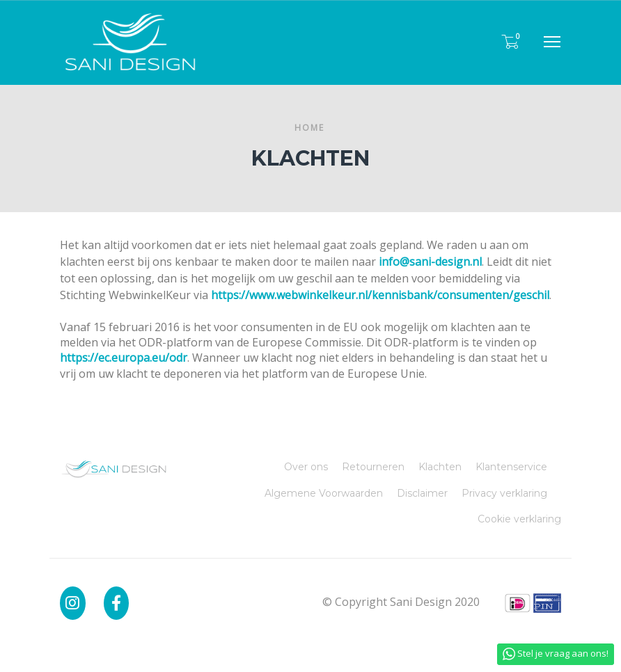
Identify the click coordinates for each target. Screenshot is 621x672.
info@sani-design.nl (430, 262)
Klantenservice (511, 467)
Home (309, 128)
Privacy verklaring (504, 493)
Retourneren (373, 467)
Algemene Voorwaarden (324, 493)
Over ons (306, 467)
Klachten (440, 467)
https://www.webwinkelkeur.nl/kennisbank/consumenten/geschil (380, 295)
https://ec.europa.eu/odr (124, 358)
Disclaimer (422, 493)
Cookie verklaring (519, 519)
